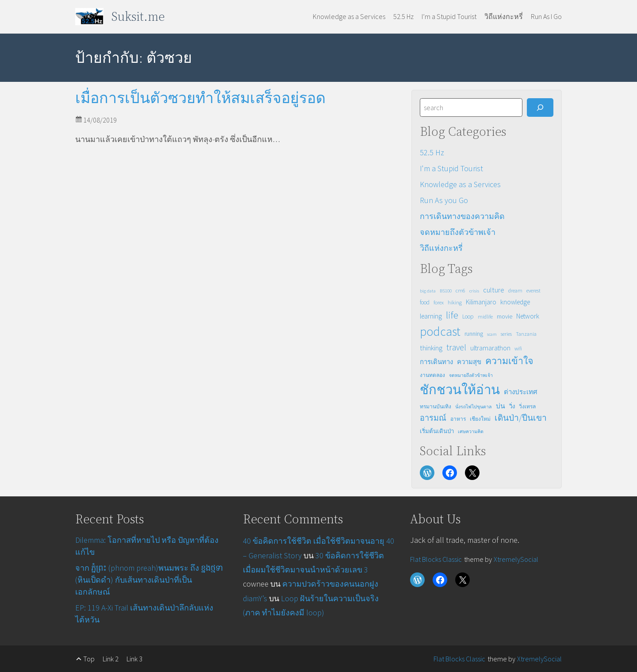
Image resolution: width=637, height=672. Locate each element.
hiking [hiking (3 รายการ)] (455, 302)
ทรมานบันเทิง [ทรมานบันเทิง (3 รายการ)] (436, 406)
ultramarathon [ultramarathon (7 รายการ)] (490, 348)
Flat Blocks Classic (436, 559)
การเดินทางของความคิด (462, 216)
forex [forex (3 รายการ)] (439, 302)
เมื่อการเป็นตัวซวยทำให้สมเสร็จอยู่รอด (200, 98)
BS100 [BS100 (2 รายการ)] (446, 291)
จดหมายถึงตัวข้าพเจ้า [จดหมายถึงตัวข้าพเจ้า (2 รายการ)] (471, 375)
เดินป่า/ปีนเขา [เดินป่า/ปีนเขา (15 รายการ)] (521, 418)
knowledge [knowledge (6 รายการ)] (515, 302)
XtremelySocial (516, 559)
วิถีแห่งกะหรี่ (441, 248)
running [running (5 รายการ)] (474, 334)
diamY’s (255, 598)
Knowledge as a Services (460, 184)
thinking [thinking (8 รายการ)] (431, 348)
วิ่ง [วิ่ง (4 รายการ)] (512, 406)
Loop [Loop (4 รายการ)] (468, 317)
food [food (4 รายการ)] (425, 302)
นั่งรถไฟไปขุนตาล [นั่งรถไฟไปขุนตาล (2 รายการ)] (474, 407)
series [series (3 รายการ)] (506, 334)
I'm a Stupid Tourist (451, 168)
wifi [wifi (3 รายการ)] (518, 348)
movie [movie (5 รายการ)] (505, 316)
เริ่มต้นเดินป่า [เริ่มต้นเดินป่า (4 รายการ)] (437, 431)
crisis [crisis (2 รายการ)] (474, 291)
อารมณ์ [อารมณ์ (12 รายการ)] (433, 418)
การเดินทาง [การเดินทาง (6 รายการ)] (436, 362)
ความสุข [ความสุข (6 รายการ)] (469, 362)
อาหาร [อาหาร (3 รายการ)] (458, 419)
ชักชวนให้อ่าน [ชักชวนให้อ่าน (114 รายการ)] (460, 390)
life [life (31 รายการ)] (452, 315)
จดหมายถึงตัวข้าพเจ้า (458, 232)
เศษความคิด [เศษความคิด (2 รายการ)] (471, 432)
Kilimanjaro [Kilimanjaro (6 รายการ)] (481, 302)
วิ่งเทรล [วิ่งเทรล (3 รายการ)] (527, 406)
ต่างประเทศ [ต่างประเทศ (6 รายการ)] (521, 392)
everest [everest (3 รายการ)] (533, 290)
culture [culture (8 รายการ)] (494, 290)
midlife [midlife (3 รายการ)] (485, 317)
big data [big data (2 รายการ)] (428, 291)
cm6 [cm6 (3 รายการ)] (460, 290)
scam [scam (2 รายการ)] (492, 334)
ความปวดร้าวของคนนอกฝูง (330, 584)
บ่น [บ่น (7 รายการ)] (501, 406)
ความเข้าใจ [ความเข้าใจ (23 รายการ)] (509, 361)
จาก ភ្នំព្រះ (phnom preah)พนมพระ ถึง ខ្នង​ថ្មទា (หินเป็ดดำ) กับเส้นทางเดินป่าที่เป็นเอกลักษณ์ (149, 580)
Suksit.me (138, 16)
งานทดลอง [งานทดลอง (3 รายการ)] (432, 375)
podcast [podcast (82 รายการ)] (440, 332)
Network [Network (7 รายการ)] (528, 316)
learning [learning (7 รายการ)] (431, 316)
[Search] (540, 108)
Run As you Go (444, 200)
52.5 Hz (432, 152)
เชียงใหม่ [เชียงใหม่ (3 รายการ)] (480, 419)
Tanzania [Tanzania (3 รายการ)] (526, 334)
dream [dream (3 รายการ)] (515, 290)
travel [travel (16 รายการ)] (456, 347)
